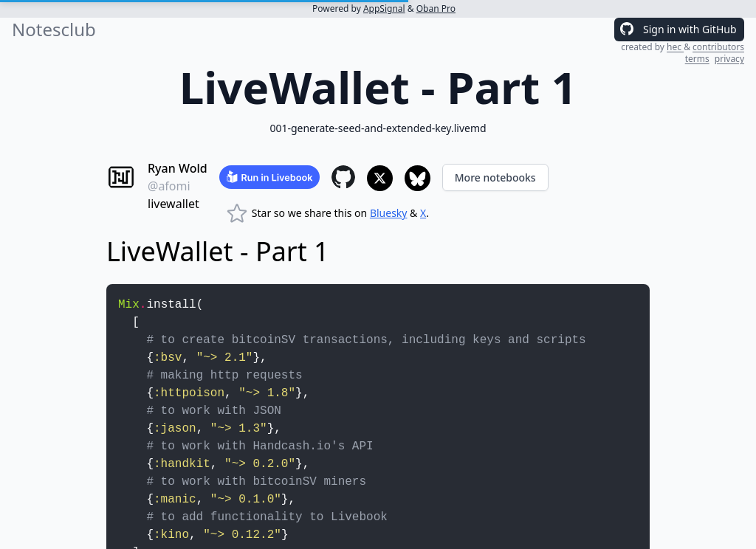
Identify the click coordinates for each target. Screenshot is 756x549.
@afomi (169, 186)
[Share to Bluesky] (417, 178)
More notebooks (495, 177)
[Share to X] (380, 178)
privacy (729, 59)
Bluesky (389, 213)
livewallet (173, 204)
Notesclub (54, 30)
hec (675, 47)
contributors (718, 47)
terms (697, 59)
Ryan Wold (178, 168)
